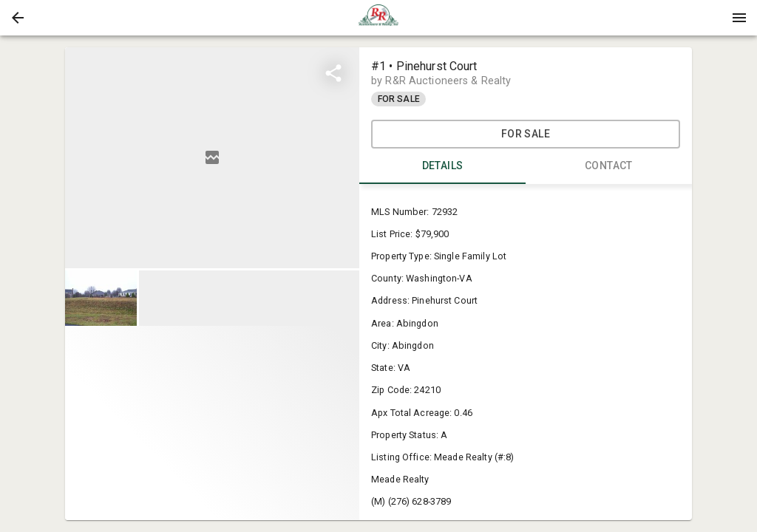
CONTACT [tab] (609, 166)
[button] (18, 18)
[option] (212, 158)
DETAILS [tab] (442, 166)
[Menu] (739, 18)
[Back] (18, 18)
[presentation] (378, 18)
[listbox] (212, 158)
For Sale (526, 134)
